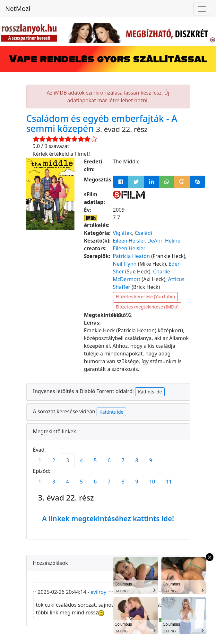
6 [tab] (109, 460)
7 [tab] (123, 460)
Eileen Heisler (129, 241)
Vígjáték (123, 233)
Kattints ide (150, 392)
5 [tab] (95, 460)
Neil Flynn (125, 264)
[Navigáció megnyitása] (202, 9)
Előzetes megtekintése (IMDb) (147, 307)
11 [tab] (169, 482)
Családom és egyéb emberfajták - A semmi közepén (102, 123)
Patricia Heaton (131, 256)
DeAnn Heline (164, 241)
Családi (143, 233)
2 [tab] (54, 460)
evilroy (98, 592)
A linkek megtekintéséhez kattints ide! (108, 518)
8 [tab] (137, 460)
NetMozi (18, 9)
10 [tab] (152, 482)
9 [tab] (151, 460)
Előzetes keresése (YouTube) (145, 296)
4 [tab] (81, 460)
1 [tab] (40, 460)
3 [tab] (68, 460)
